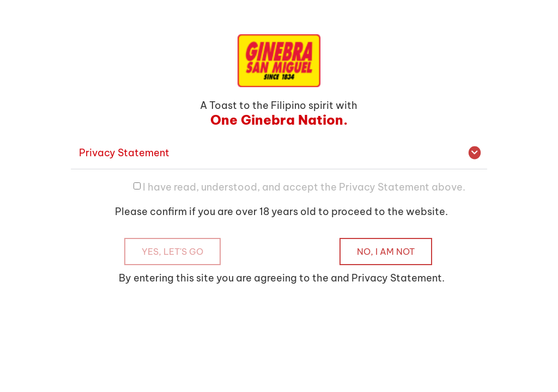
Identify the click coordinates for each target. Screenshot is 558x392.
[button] (279, 153)
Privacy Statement (124, 153)
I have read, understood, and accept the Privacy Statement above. (304, 186)
